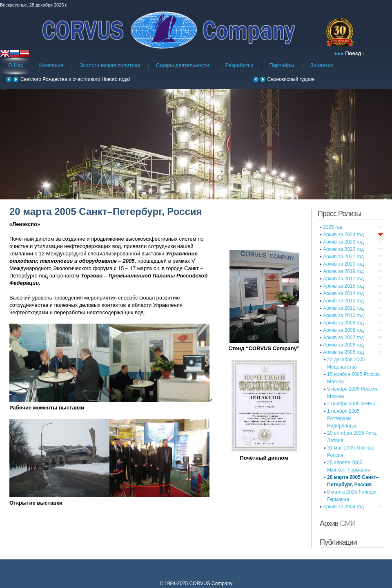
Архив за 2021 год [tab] (343, 257)
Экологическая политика (110, 65)
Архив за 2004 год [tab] (343, 507)
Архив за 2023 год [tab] (343, 242)
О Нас (16, 65)
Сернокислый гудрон (291, 79)
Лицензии (322, 65)
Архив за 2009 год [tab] (343, 323)
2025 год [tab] (333, 227)
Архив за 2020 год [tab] (343, 264)
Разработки (239, 65)
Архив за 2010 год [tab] (343, 315)
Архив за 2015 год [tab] (343, 286)
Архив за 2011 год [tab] (343, 308)
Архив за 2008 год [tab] (343, 330)
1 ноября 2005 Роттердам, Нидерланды (343, 418)
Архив (337, 523)
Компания (51, 65)
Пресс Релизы (339, 214)
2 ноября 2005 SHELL (352, 404)
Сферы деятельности (183, 65)
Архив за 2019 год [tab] (343, 271)
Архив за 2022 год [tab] (343, 249)
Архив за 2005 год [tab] (343, 352)
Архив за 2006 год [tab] (343, 345)
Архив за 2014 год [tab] (343, 293)
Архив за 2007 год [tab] (343, 338)
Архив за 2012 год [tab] (343, 301)
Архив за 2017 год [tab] (343, 279)
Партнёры (282, 65)
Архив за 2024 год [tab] (343, 235)
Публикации (338, 542)
